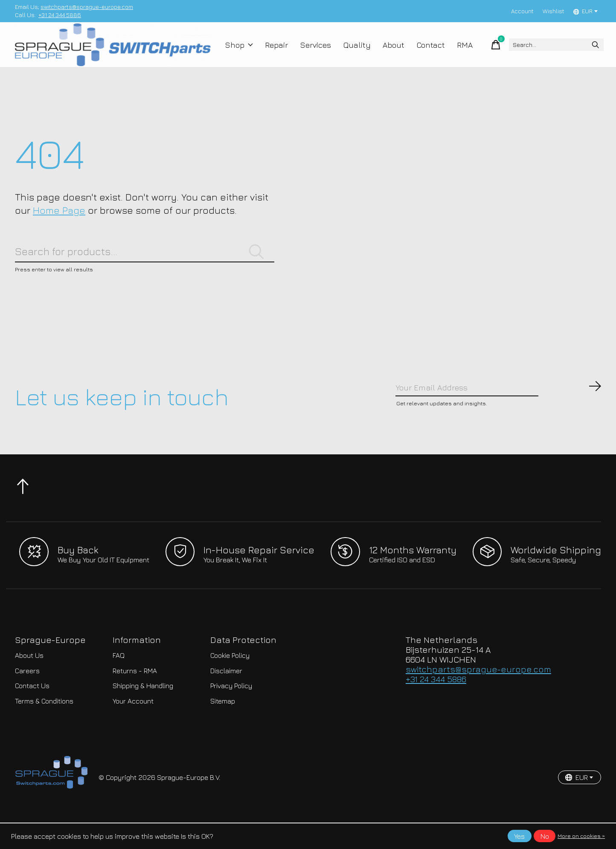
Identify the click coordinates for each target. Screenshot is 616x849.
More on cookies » (581, 836)
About (386, 52)
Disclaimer (226, 697)
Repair (277, 52)
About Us (29, 682)
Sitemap (223, 727)
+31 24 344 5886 (60, 15)
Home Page (59, 225)
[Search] (546, 52)
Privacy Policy (231, 712)
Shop (242, 52)
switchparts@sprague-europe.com (87, 7)
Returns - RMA (135, 697)
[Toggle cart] (476, 52)
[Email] (499, 412)
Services (314, 52)
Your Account (133, 727)
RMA (453, 52)
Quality (352, 52)
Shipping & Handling (143, 712)
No (545, 836)
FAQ (119, 682)
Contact (421, 52)
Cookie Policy (230, 682)
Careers (27, 697)
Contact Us (32, 712)
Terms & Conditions (44, 727)
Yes (519, 836)
